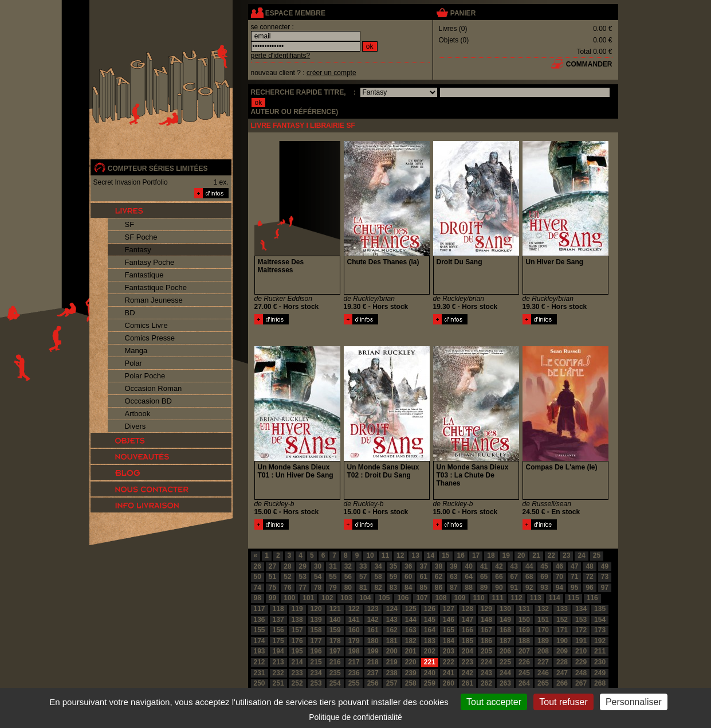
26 (258, 566)
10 (370, 555)
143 (392, 620)
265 (543, 683)
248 (581, 673)
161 (373, 630)
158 (316, 630)
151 (543, 620)
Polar (133, 363)
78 (318, 588)
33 (363, 566)
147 (468, 620)
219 (392, 662)
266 (562, 683)
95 (574, 588)
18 (491, 555)
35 (393, 566)
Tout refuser (563, 702)
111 (498, 598)
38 (439, 566)
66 (499, 577)
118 (278, 609)
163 (411, 630)
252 (297, 683)
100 (289, 598)
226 (524, 662)
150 (524, 620)
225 (505, 662)
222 (449, 662)
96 (589, 588)
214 (297, 662)
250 (260, 683)
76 (287, 588)
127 (449, 609)
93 (544, 588)
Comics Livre (146, 325)
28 (287, 566)
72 (589, 577)
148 (486, 620)
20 (521, 555)
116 (592, 598)
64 (469, 577)
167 (486, 630)
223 (468, 662)
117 (260, 609)
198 (354, 651)
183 (430, 641)
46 (559, 566)
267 (581, 683)
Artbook (138, 414)
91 (514, 588)
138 (297, 620)
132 (543, 609)
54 (318, 577)
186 (486, 641)
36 (408, 566)
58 (378, 577)
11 (385, 555)
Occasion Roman (154, 388)
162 (392, 630)
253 (316, 683)
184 (449, 641)
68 (529, 577)
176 (297, 641)
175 (278, 641)
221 (430, 662)
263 (505, 683)
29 (303, 566)
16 (461, 555)
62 (439, 577)
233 (297, 673)
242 (468, 673)
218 (373, 662)
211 (600, 651)
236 (354, 673)
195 (297, 651)
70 (559, 577)
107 (422, 598)
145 (430, 620)
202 (430, 651)
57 (363, 577)
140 (335, 620)
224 (486, 662)
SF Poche (141, 237)
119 (297, 609)
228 (562, 662)
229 (581, 662)
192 (600, 641)
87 (453, 588)
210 (581, 651)
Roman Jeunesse (154, 300)
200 (392, 651)
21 (536, 555)
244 (505, 673)
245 (524, 673)
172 (581, 630)
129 (486, 609)
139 (316, 620)
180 (373, 641)
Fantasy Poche (150, 262)
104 (365, 598)
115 (573, 598)
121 (335, 609)
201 (411, 651)
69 (544, 577)
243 (486, 673)
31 (333, 566)
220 (411, 662)
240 (430, 673)
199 (373, 651)
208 (543, 651)
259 (430, 683)
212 (260, 662)
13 (415, 555)
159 (335, 630)
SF (130, 224)
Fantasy (138, 250)
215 (316, 662)
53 (303, 577)
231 (260, 673)
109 (460, 598)
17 (476, 555)
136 (260, 620)
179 (354, 641)
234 (316, 673)
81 (363, 588)
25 (597, 555)
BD (130, 313)
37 (423, 566)
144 (411, 620)
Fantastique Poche (156, 287)
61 (423, 577)
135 (600, 609)
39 (453, 566)
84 (408, 588)
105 (384, 598)
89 (484, 588)
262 (486, 683)
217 (354, 662)
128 (468, 609)
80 (348, 588)
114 (555, 598)
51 (272, 577)
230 (600, 662)
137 (278, 620)
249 (600, 673)
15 (445, 555)
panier (463, 13)
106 (403, 598)
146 (449, 620)
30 (318, 566)
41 (484, 566)
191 (581, 641)
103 (346, 598)
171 (562, 630)
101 (308, 598)
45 (544, 566)
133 (562, 609)
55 (333, 577)
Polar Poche (145, 376)
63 (453, 577)
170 (543, 630)
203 (449, 651)
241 (449, 673)
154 (600, 620)
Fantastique (144, 275)
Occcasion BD (148, 401)
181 (392, 641)
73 (605, 577)
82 (378, 588)
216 (335, 662)
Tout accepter (494, 702)
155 (260, 630)
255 (354, 683)
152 (562, 620)
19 (506, 555)
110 (479, 598)
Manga (136, 351)
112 (517, 598)
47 (574, 566)
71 (574, 577)
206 (505, 651)
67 (514, 577)
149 (505, 620)
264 (524, 683)
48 (589, 566)
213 (278, 662)
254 (335, 683)
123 (373, 609)
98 (258, 598)
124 (392, 609)
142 (373, 620)
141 (354, 620)
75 (272, 588)
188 (524, 641)
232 (278, 673)
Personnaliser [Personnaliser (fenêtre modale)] (634, 702)
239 (411, 673)
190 (562, 641)
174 (260, 641)
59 (393, 577)
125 (411, 609)
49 (605, 566)
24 (581, 555)
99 (272, 598)
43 (514, 566)
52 (287, 577)
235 (335, 673)
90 (499, 588)
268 (600, 683)
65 (484, 577)
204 (468, 651)
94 (559, 588)
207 (524, 651)
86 (439, 588)
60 (408, 577)
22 (551, 555)
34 (378, 566)
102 (327, 598)
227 (543, 662)
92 (529, 588)
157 (297, 630)
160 (354, 630)
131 (524, 609)
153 (581, 620)
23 (566, 555)
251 (278, 683)
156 (278, 630)
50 (258, 577)
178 (335, 641)
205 (486, 651)
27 (272, 566)
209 (562, 651)
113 (536, 598)
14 (431, 555)
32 (348, 566)
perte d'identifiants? (281, 56)
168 (505, 630)
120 (316, 609)
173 (600, 630)
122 (354, 609)
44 (529, 566)
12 (400, 555)
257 (392, 683)
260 (449, 683)
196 (316, 651)
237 (373, 673)
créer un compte (331, 73)
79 (333, 588)
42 (499, 566)
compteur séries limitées (158, 169)
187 (505, 641)
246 (543, 673)
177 (316, 641)
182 (411, 641)
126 (430, 609)
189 (543, 641)
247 (562, 673)
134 (581, 609)
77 (303, 588)
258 (411, 683)
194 (278, 651)
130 (505, 609)
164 (430, 630)
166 (468, 630)
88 (469, 588)
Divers (135, 426)
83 (393, 588)
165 (449, 630)
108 (441, 598)
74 (258, 588)
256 (373, 683)
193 (260, 651)
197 (335, 651)
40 (469, 566)
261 (468, 683)
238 (392, 673)
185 (468, 641)
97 (605, 588)
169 (524, 630)
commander (589, 64)
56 (348, 577)
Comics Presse (150, 338)
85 (423, 588)
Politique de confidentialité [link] (355, 717)
